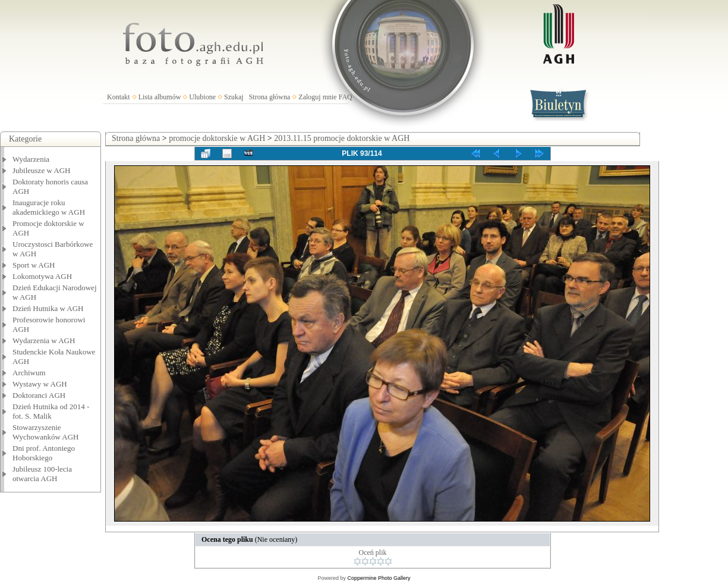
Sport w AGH (34, 265)
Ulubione (202, 97)
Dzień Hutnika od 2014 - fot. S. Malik (51, 411)
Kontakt (119, 97)
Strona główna (270, 97)
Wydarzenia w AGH (44, 340)
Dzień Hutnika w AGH (48, 308)
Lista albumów (160, 97)
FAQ (346, 97)
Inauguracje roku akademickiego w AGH (49, 207)
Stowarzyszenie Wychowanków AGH (46, 432)
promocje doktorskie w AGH (217, 138)
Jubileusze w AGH (42, 170)
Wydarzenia (31, 159)
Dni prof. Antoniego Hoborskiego (44, 453)
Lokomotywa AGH (42, 276)
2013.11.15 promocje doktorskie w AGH (342, 138)
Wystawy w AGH (40, 384)
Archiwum (29, 373)
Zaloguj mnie (317, 97)
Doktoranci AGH (39, 395)
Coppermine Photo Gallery (379, 578)
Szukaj (234, 97)
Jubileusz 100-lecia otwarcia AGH (42, 474)
